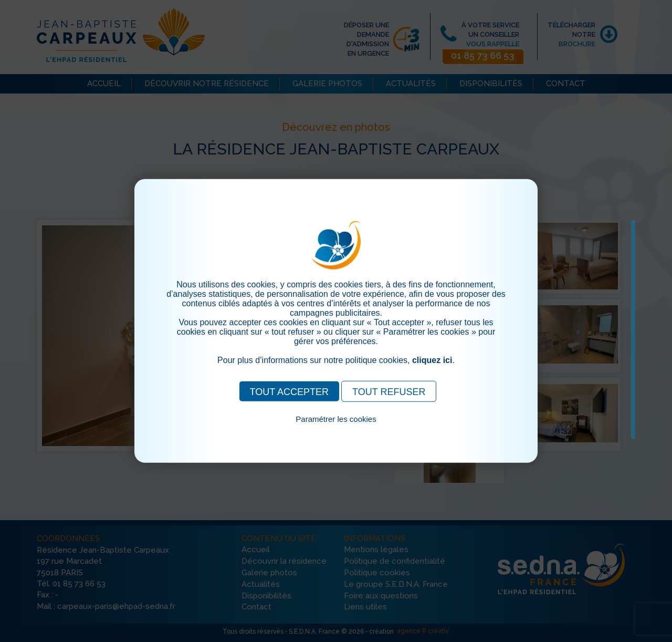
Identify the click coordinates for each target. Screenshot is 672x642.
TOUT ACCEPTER (289, 392)
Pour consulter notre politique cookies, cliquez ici (336, 431)
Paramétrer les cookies (336, 419)
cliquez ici (432, 360)
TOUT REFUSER (389, 392)
